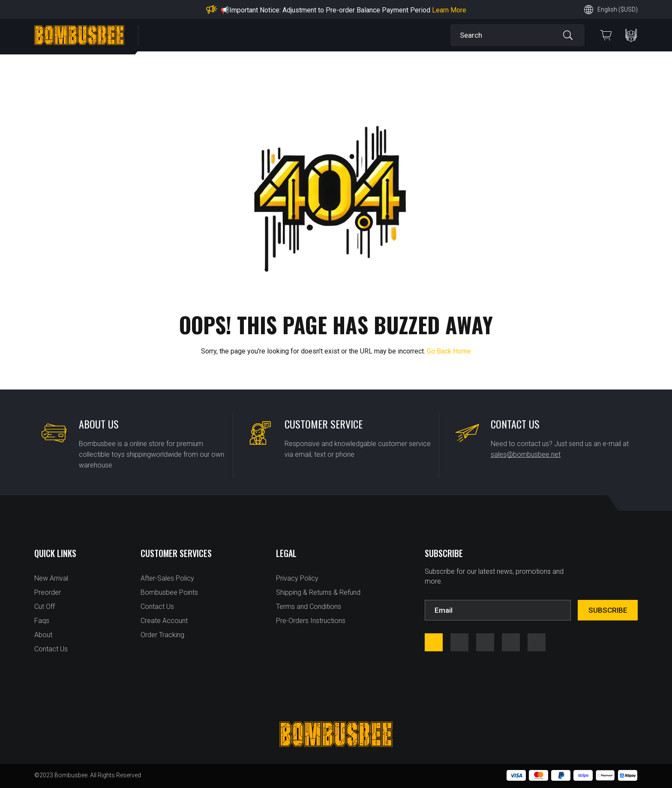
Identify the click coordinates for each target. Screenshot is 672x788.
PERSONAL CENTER (631, 35)
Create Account (164, 621)
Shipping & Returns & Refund (318, 592)
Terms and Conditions (309, 607)
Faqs (42, 621)
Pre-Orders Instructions (311, 621)
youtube (485, 642)
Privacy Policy (297, 578)
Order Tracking (162, 635)
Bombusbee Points (169, 592)
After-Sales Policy (167, 578)
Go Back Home (449, 351)
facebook (434, 642)
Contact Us (51, 649)
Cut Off (45, 607)
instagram (459, 642)
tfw (537, 642)
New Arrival (51, 578)
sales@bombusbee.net (526, 454)
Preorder (48, 592)
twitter (511, 642)
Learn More (449, 10)
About (43, 635)
